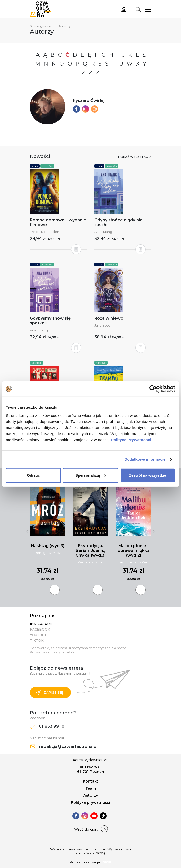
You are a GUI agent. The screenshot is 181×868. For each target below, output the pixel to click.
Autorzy (91, 795)
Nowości (47, 166)
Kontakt (91, 781)
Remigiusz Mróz (48, 553)
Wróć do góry (86, 829)
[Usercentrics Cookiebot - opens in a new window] (153, 389)
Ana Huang (103, 232)
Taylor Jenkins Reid (134, 562)
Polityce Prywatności (131, 439)
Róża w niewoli (110, 318)
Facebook (40, 629)
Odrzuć (33, 475)
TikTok (37, 640)
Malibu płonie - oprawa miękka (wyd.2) (134, 550)
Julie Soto (102, 325)
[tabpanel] (48, 536)
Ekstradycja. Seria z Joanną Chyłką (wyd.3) (91, 550)
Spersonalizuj (91, 475)
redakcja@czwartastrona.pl (64, 746)
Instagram (41, 624)
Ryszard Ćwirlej (89, 101)
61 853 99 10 (47, 726)
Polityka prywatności (91, 802)
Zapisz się (50, 693)
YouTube (38, 635)
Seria (35, 166)
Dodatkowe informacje (145, 459)
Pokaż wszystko (133, 157)
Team (91, 788)
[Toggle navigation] (138, 9)
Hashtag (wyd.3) (48, 546)
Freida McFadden (44, 232)
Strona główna (41, 26)
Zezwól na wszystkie (148, 475)
